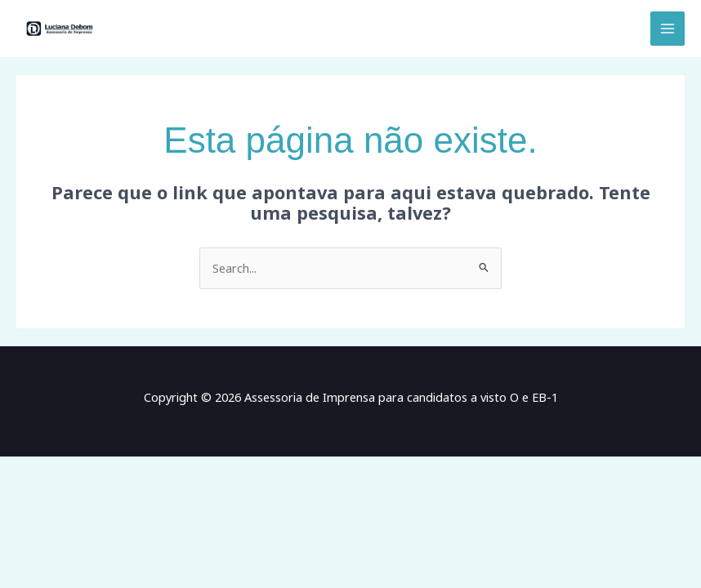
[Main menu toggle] (668, 29)
